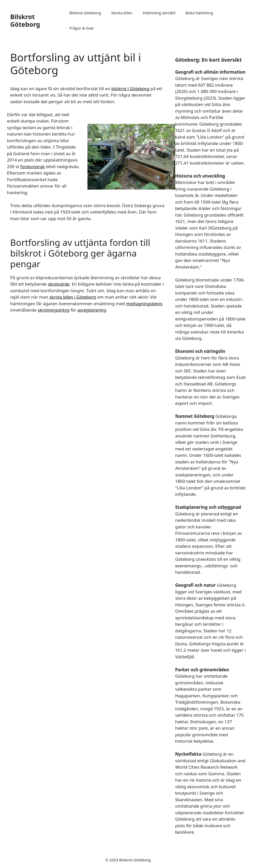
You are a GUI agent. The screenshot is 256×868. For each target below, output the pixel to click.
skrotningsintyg (53, 310)
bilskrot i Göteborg (130, 89)
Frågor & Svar (82, 28)
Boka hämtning (199, 13)
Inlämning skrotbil (159, 13)
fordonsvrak (33, 166)
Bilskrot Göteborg (25, 20)
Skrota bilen (122, 13)
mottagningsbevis (144, 304)
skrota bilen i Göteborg (73, 297)
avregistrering (92, 310)
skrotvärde (59, 284)
